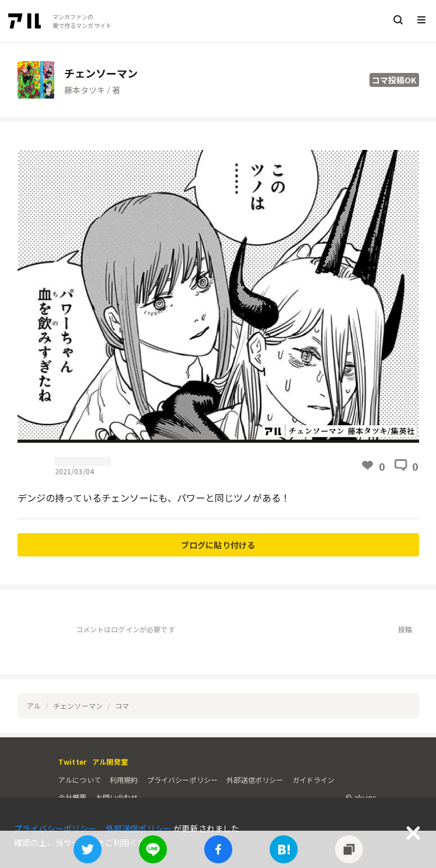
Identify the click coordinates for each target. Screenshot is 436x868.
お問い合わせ (117, 797)
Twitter (72, 762)
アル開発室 (110, 762)
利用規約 (124, 780)
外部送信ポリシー (255, 780)
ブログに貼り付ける (218, 545)
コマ (122, 706)
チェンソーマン (78, 706)
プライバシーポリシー (183, 780)
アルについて (80, 780)
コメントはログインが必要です (125, 629)
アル (34, 706)
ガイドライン (314, 780)
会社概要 (73, 797)
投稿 (405, 629)
